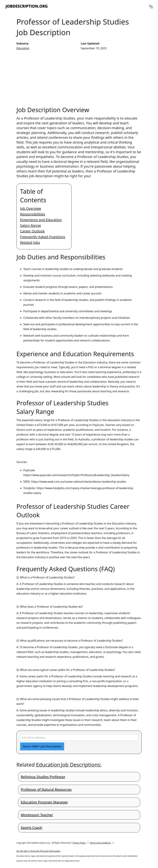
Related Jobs (30, 242)
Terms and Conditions (100, 843)
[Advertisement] (79, 78)
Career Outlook (32, 231)
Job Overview (31, 208)
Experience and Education (41, 220)
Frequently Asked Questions (43, 237)
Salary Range (31, 225)
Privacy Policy (79, 843)
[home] (27, 6)
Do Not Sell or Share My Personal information (39, 851)
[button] (151, 7)
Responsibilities (33, 214)
